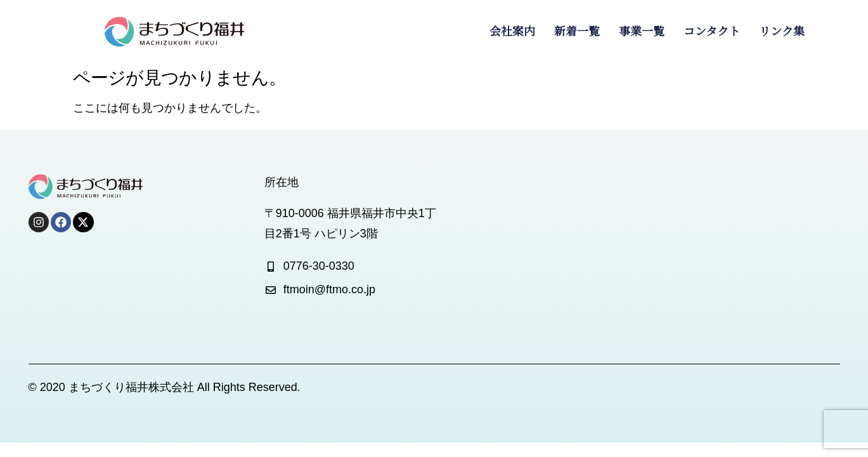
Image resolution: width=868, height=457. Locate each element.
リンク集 (782, 32)
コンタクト (712, 32)
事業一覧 (642, 32)
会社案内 (512, 32)
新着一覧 (577, 32)
